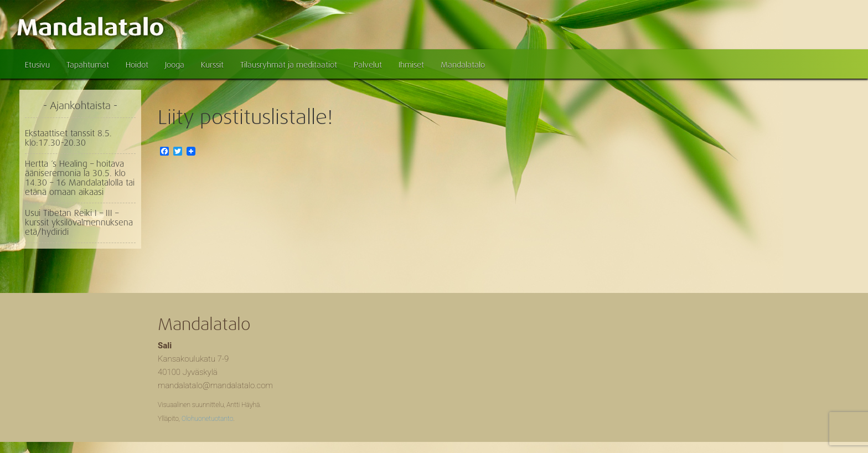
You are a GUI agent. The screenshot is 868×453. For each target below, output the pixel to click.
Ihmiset (411, 65)
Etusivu (37, 65)
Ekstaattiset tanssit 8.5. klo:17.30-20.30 (68, 138)
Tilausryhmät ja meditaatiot (289, 65)
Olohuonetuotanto (207, 419)
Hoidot (137, 65)
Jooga (175, 65)
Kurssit (212, 65)
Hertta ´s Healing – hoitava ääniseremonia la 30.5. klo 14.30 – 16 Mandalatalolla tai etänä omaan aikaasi (80, 178)
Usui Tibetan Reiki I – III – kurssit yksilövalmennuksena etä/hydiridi (79, 223)
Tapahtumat (88, 65)
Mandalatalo (463, 65)
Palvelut (368, 65)
